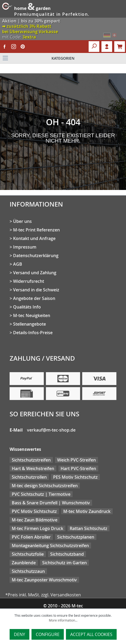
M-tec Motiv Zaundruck (87, 511)
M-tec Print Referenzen (36, 230)
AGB (18, 264)
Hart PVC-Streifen (78, 468)
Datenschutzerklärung (36, 256)
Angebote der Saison (34, 298)
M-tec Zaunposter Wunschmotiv (44, 580)
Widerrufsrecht (29, 281)
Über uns (22, 221)
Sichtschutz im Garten (64, 563)
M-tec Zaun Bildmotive (35, 520)
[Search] (94, 47)
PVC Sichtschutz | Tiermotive (41, 494)
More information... (63, 620)
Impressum (25, 247)
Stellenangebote (29, 324)
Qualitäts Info (27, 307)
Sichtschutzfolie (28, 554)
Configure (48, 634)
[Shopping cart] (120, 47)
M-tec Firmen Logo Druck (38, 528)
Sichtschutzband (67, 554)
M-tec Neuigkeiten (32, 315)
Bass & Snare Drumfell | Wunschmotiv (51, 503)
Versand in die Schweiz (36, 290)
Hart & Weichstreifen (33, 468)
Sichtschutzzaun (28, 571)
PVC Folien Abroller (31, 537)
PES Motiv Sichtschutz (75, 477)
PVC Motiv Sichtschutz (34, 511)
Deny (19, 634)
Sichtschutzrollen (29, 477)
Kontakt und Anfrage (34, 238)
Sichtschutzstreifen (31, 460)
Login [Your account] (107, 47)
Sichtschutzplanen (76, 537)
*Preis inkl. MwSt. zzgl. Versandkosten (43, 595)
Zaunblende (24, 563)
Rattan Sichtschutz (88, 528)
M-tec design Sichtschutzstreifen (45, 486)
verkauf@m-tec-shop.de (51, 430)
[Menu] (63, 58)
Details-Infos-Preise (33, 333)
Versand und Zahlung (35, 273)
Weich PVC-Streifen (76, 460)
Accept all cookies (91, 634)
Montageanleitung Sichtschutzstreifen (50, 546)
